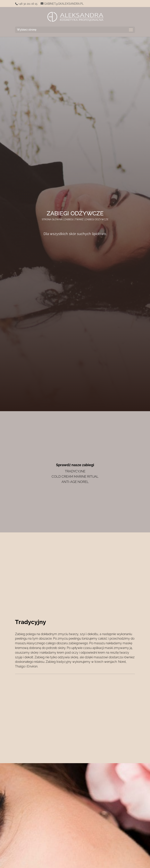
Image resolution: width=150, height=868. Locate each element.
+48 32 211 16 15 (28, 4)
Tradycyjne (75, 471)
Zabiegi (69, 219)
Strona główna (52, 219)
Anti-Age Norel (75, 482)
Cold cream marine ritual (75, 476)
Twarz (79, 219)
